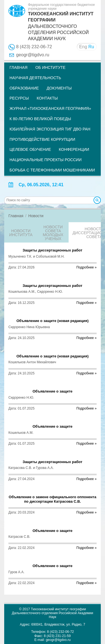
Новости (36, 216)
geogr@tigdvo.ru (33, 55)
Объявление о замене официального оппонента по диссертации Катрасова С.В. (53, 499)
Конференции (74, 149)
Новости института (21, 233)
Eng (83, 47)
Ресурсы (19, 98)
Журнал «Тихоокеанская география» (50, 108)
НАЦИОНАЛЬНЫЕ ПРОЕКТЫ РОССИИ (46, 160)
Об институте (50, 67)
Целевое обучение (30, 149)
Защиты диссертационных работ (53, 250)
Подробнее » (87, 267)
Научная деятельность (35, 78)
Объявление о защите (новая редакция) (53, 321)
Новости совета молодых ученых (53, 233)
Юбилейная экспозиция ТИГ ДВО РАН (50, 129)
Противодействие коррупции (42, 139)
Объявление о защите (53, 391)
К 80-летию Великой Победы (40, 119)
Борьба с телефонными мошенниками (52, 170)
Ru (91, 47)
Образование (24, 88)
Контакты (47, 98)
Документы (59, 88)
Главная (18, 67)
